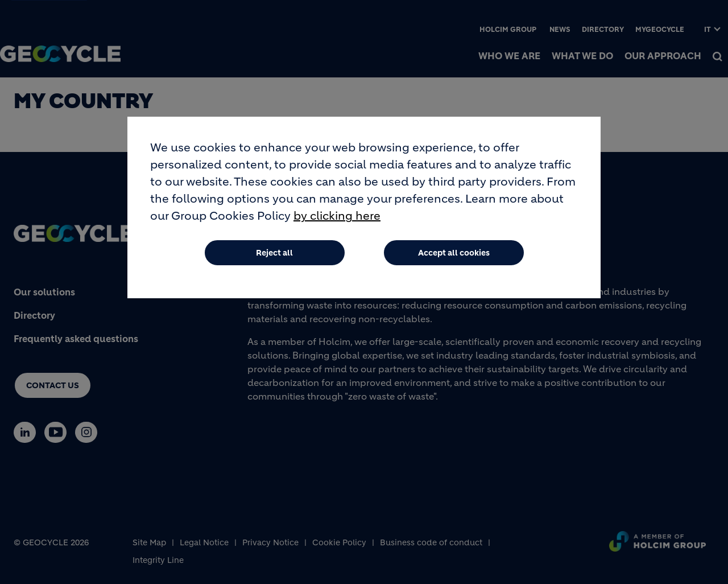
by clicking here (337, 219)
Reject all (274, 256)
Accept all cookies (454, 256)
